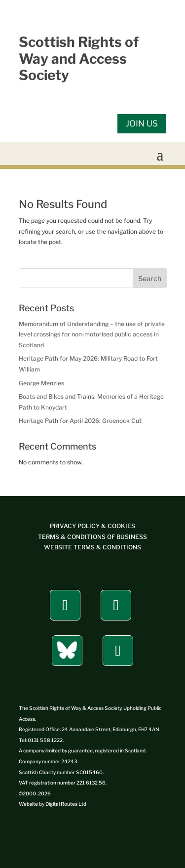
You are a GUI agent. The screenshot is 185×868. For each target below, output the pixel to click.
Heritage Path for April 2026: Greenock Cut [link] (80, 421)
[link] (92, 547)
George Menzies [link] (41, 383)
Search (150, 278)
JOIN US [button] (142, 124)
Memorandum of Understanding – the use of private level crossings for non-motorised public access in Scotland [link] (92, 334)
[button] (160, 154)
